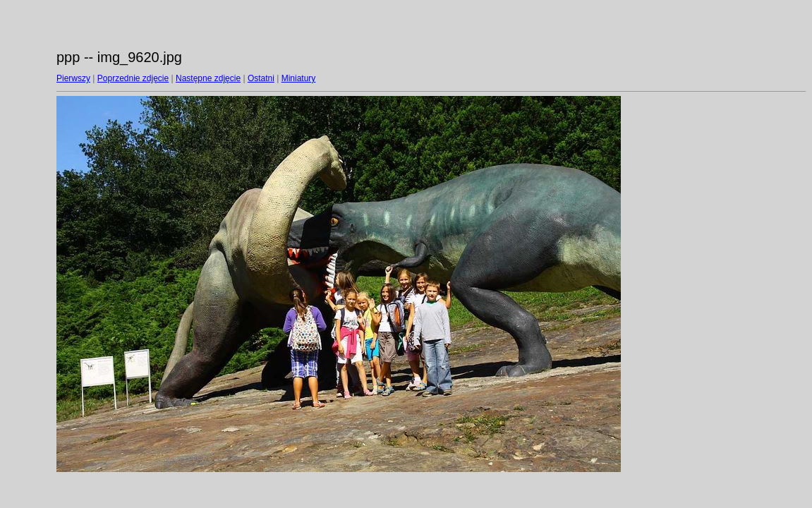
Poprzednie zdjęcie (133, 78)
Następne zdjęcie (208, 78)
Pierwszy (73, 78)
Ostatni (261, 78)
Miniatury (299, 78)
